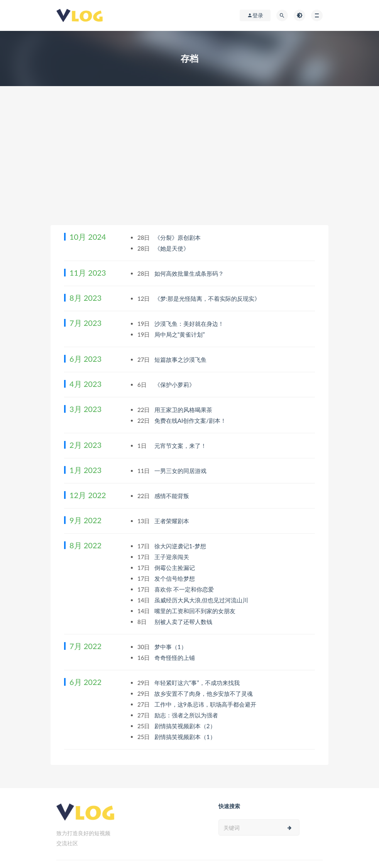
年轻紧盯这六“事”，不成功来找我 (198, 683)
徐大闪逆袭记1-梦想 (181, 546)
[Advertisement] (189, 167)
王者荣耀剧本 (173, 521)
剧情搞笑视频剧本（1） (186, 737)
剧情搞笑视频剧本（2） (186, 726)
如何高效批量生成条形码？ (190, 273)
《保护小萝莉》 (175, 385)
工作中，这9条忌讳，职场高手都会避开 (206, 704)
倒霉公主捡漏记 (175, 568)
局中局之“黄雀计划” (180, 334)
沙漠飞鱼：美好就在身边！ (190, 324)
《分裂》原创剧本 (178, 237)
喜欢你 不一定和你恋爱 (185, 589)
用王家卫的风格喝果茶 (184, 410)
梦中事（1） (171, 647)
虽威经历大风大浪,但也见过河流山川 (202, 600)
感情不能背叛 (173, 496)
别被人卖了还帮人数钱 (184, 622)
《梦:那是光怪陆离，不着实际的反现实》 (208, 298)
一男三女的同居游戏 (181, 471)
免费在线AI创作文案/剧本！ (191, 420)
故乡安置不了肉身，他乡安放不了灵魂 (204, 693)
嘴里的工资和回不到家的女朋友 (196, 611)
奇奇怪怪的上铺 (175, 658)
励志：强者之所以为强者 (187, 715)
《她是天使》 (173, 248)
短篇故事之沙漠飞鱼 (181, 359)
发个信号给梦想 (175, 578)
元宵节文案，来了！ (181, 446)
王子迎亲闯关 (173, 557)
